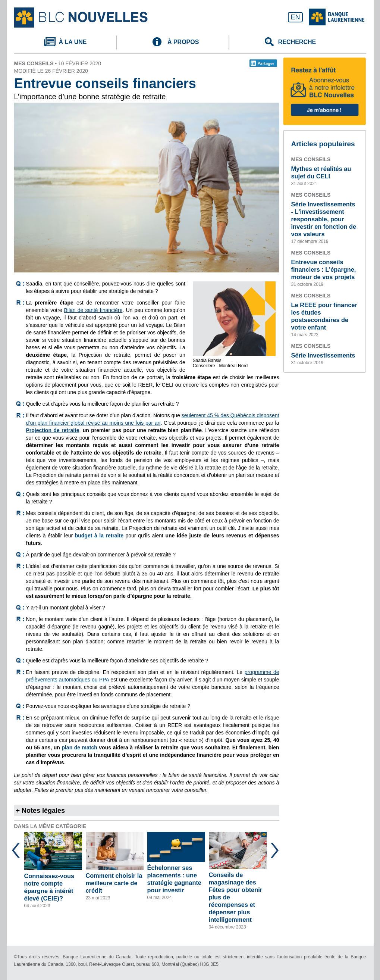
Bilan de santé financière (93, 310)
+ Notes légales (41, 811)
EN (295, 17)
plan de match (79, 748)
